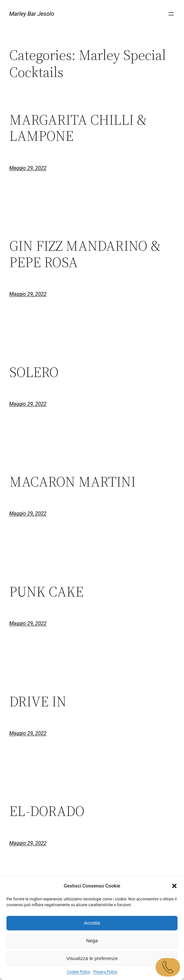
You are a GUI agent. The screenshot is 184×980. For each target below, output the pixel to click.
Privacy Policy (105, 972)
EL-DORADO (47, 811)
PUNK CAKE (46, 592)
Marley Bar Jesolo (32, 14)
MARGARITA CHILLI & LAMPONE (78, 128)
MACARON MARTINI (72, 482)
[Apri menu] (171, 14)
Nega (92, 941)
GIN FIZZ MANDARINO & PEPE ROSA (85, 254)
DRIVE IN (38, 702)
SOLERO (34, 372)
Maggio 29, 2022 (28, 168)
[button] (174, 886)
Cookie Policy (78, 972)
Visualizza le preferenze (92, 958)
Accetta (92, 923)
